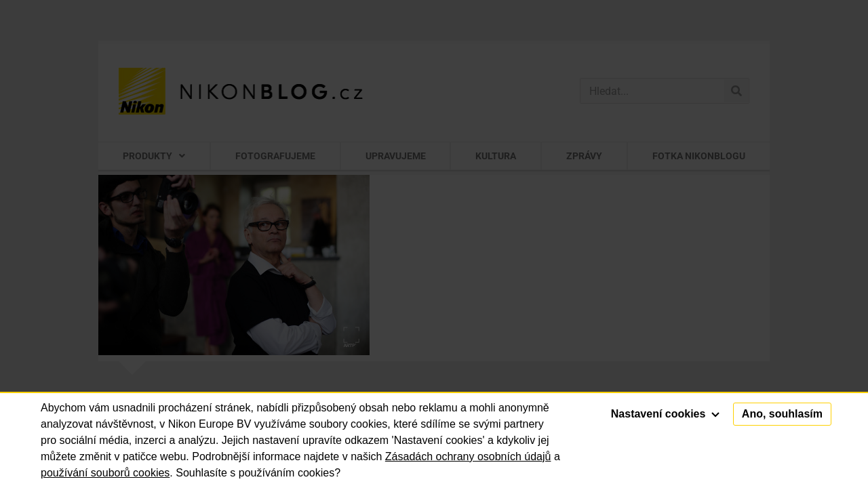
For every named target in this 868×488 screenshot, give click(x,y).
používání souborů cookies (105, 473)
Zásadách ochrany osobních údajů (468, 456)
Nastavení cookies (665, 414)
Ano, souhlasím (782, 414)
